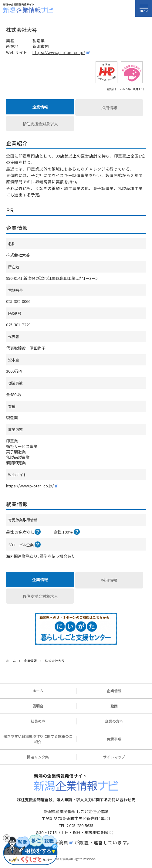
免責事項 (114, 739)
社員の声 (38, 721)
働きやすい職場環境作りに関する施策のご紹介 (38, 739)
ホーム (38, 691)
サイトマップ (114, 757)
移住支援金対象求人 (40, 124)
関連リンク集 (38, 757)
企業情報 (40, 107)
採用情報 (109, 108)
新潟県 (61, 842)
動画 (114, 706)
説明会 (38, 706)
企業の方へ (114, 721)
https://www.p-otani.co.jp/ (59, 52)
